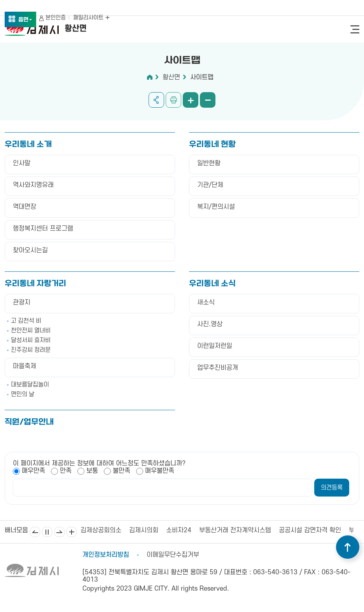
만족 (66, 471)
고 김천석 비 (26, 321)
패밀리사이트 (91, 18)
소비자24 (179, 530)
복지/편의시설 (216, 207)
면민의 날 (23, 394)
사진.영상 (210, 324)
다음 (59, 532)
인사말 (22, 163)
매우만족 (33, 471)
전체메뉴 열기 (355, 29)
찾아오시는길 (30, 250)
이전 (35, 532)
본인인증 (56, 18)
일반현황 (209, 163)
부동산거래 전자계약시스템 (235, 530)
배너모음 (72, 532)
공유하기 (156, 100)
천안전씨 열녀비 (31, 330)
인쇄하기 (173, 100)
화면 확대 (191, 100)
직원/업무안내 (29, 422)
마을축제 (24, 366)
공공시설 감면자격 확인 (310, 530)
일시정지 (47, 532)
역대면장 (24, 207)
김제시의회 (144, 530)
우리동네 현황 (212, 145)
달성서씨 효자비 (31, 340)
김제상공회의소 (101, 530)
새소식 (206, 303)
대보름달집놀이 (30, 385)
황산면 (171, 77)
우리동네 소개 (28, 145)
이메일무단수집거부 (173, 555)
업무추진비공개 (218, 368)
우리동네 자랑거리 (35, 284)
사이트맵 (202, 77)
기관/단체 (210, 185)
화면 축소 (208, 100)
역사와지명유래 (33, 185)
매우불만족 (160, 471)
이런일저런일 (215, 346)
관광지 (22, 303)
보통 (92, 471)
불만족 (122, 471)
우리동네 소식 (212, 284)
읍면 (25, 20)
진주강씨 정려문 (31, 350)
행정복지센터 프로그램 (43, 229)
